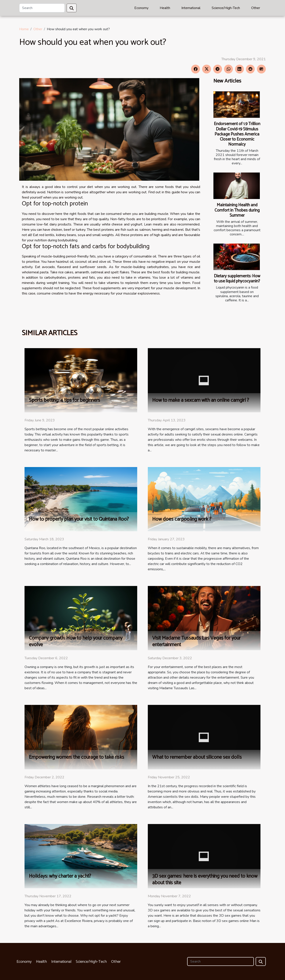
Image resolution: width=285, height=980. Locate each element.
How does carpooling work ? (182, 519)
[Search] (42, 8)
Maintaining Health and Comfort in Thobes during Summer (237, 210)
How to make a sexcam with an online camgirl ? (201, 400)
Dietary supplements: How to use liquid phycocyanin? (237, 279)
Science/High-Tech (226, 8)
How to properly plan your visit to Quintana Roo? (79, 519)
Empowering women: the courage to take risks (77, 757)
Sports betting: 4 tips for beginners (65, 400)
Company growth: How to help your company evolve (76, 641)
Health (165, 8)
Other (256, 8)
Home (24, 29)
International (191, 8)
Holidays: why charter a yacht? (60, 876)
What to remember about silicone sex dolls (197, 757)
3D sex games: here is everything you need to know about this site (205, 880)
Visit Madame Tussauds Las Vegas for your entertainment (196, 641)
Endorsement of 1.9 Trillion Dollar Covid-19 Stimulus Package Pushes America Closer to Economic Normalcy (237, 134)
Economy (141, 8)
